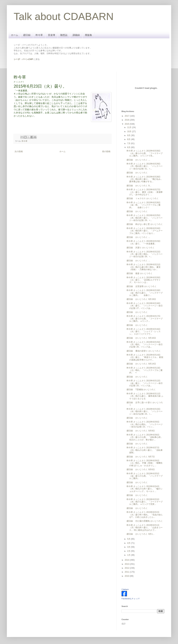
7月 (129, 143)
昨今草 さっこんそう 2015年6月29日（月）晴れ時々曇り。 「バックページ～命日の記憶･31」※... (145, 166)
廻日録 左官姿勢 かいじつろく (142, 286)
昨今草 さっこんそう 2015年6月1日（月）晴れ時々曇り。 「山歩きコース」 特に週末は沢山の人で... (145, 528)
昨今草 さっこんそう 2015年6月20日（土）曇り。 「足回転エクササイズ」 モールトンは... (144, 280)
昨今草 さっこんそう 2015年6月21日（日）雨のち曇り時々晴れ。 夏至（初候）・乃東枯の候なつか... (144, 267)
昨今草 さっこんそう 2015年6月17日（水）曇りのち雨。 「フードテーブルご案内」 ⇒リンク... (145, 319)
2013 (127, 564)
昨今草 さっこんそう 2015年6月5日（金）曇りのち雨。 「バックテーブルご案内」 (145, 476)
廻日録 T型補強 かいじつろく (141, 390)
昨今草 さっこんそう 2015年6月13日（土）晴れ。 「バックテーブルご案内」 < (145, 370)
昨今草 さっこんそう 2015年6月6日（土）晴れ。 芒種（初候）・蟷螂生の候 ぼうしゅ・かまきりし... (145, 463)
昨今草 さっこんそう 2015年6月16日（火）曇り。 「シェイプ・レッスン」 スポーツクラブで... (144, 332)
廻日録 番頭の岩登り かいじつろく (144, 351)
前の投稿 (106, 151)
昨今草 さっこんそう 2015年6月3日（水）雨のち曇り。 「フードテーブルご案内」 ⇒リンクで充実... (145, 502)
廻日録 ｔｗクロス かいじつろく (143, 198)
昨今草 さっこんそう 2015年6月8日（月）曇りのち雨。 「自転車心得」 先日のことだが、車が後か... (145, 437)
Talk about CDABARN (64, 16)
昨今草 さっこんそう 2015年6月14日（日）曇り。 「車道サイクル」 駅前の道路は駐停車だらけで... (145, 357)
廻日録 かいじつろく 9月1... (141, 534)
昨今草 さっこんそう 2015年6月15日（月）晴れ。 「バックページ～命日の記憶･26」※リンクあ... (145, 345)
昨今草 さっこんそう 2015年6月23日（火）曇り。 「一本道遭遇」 (144, 242)
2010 (127, 576)
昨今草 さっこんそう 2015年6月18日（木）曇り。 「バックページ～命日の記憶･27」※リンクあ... (145, 306)
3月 (129, 547)
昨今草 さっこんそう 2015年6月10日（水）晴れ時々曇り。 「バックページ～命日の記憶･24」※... (145, 411)
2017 (127, 116)
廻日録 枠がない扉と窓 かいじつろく (145, 224)
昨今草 (39, 35)
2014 (127, 560)
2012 (127, 568)
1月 (129, 555)
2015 (127, 124)
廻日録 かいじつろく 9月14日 (141, 364)
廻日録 (27, 35)
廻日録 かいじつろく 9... (139, 186)
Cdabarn (125, 589)
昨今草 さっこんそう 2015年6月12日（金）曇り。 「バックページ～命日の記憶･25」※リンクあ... (145, 383)
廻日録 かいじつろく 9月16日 (141, 338)
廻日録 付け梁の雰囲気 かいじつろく (145, 521)
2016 (127, 120)
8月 (129, 139)
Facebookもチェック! (131, 599)
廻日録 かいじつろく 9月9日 (141, 431)
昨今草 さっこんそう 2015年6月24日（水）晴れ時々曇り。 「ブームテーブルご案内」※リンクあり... (145, 231)
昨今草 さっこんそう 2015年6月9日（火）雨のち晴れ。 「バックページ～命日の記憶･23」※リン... (145, 424)
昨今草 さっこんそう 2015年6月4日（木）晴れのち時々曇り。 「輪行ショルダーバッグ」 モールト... (145, 489)
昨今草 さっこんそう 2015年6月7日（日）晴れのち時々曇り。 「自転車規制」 (145, 450)
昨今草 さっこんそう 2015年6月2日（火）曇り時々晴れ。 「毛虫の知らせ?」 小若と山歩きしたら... (145, 515)
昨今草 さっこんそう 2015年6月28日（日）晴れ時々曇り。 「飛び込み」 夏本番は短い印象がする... (145, 179)
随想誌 (64, 35)
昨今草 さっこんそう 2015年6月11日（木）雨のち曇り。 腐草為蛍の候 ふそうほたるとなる (145, 396)
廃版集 (88, 35)
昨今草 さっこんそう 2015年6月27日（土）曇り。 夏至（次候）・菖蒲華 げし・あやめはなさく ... (145, 192)
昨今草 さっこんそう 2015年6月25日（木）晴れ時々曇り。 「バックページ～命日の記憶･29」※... (145, 218)
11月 (130, 127)
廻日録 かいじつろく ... (138, 160)
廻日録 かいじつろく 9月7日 (141, 457)
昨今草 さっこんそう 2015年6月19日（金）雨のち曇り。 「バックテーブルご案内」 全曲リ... (145, 293)
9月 (129, 135)
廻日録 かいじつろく (137, 173)
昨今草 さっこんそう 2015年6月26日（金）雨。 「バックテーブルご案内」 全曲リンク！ (144, 205)
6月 (129, 147)
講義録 (76, 35)
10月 (130, 131)
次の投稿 (19, 151)
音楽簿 (52, 35)
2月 (129, 551)
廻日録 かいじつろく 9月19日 (141, 299)
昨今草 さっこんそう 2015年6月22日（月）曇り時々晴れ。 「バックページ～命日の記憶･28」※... (145, 254)
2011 (127, 572)
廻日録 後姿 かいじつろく (140, 273)
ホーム (15, 35)
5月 (129, 539)
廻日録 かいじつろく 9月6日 (141, 469)
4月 (129, 543)
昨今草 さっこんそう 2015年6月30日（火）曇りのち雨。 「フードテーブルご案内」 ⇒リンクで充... (145, 153)
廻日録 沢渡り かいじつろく (141, 248)
